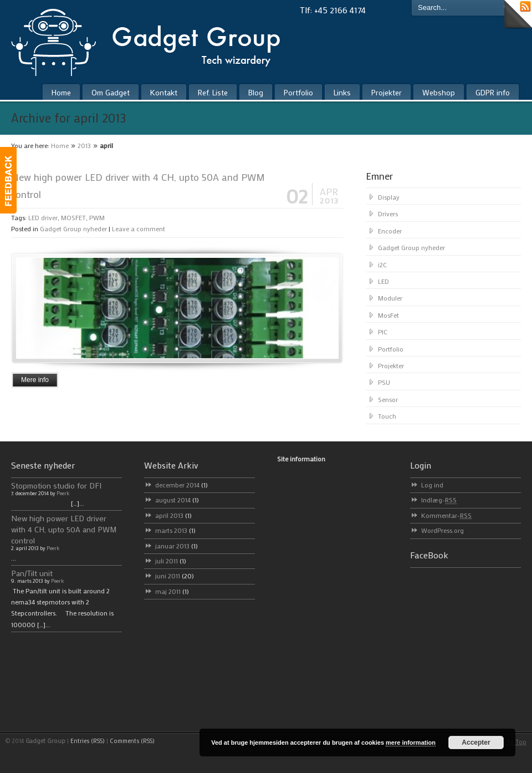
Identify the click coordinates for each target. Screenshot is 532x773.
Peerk (63, 493)
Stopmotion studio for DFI (56, 485)
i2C (382, 265)
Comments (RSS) (132, 741)
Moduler (390, 298)
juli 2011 (171, 561)
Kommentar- (446, 515)
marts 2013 (175, 530)
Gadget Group (155, 40)
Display (389, 197)
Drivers (388, 213)
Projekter (391, 365)
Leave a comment (139, 228)
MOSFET (73, 217)
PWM (97, 217)
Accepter (476, 743)
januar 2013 (177, 546)
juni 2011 (175, 576)
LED (383, 281)
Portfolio (391, 349)
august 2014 (177, 500)
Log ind (432, 485)
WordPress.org (443, 530)
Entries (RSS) (88, 741)
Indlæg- (439, 500)
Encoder (390, 231)
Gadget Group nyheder (73, 228)
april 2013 (173, 515)
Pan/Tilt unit (32, 573)
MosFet (388, 315)
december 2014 (181, 485)
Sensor (388, 399)
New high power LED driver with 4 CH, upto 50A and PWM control (64, 529)
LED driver (43, 217)
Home (60, 145)
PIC (383, 332)
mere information (411, 743)
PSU (384, 382)
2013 (84, 145)
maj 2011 (172, 591)
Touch (387, 416)
